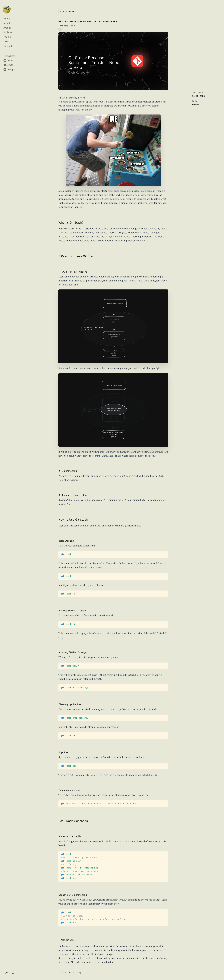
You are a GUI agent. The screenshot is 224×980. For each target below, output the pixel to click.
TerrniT (195, 105)
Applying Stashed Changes (73, 654)
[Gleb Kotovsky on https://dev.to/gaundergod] (8, 65)
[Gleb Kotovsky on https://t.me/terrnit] (10, 69)
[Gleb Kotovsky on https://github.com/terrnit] (9, 60)
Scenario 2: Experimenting (73, 896)
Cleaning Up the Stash (70, 706)
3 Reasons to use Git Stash (77, 258)
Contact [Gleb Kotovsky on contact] (8, 46)
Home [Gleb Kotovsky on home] (7, 19)
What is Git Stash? (71, 224)
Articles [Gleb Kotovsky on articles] (7, 28)
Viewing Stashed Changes (72, 612)
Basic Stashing (66, 542)
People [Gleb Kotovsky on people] (7, 37)
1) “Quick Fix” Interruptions (73, 273)
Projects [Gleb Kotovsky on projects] (8, 32)
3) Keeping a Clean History (73, 496)
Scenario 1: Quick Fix (70, 838)
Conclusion (66, 941)
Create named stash (69, 791)
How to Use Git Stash (73, 521)
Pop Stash (64, 754)
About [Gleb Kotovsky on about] (7, 23)
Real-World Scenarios (73, 822)
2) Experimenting (68, 472)
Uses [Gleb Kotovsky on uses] (6, 41)
